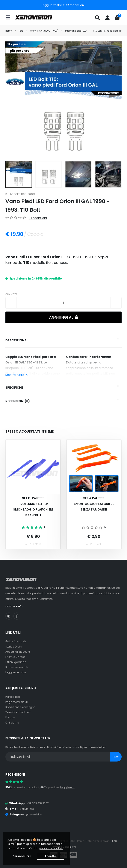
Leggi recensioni (17, 672)
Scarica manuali (17, 667)
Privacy (10, 717)
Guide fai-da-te (16, 641)
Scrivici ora (28, 809)
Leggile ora (68, 787)
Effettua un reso (16, 657)
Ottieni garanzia (16, 662)
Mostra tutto (17, 375)
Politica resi (13, 697)
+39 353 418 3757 (38, 803)
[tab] (63, 341)
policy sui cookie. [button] (51, 848)
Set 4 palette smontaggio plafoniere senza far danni (94, 504)
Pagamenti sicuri (17, 702)
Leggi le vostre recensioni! (63, 5)
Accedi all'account (18, 651)
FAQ (115, 841)
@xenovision (35, 814)
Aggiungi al (64, 317)
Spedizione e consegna (22, 707)
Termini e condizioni (19, 712)
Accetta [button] (50, 856)
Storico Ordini (15, 646)
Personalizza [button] (22, 856)
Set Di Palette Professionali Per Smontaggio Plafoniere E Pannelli (33, 507)
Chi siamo (12, 722)
